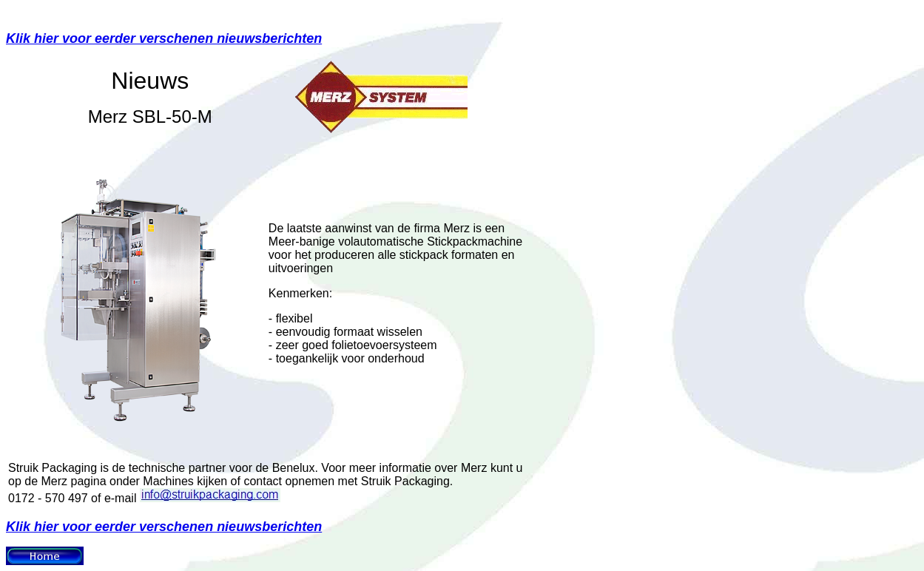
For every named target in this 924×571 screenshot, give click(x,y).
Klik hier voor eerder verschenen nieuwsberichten (164, 38)
